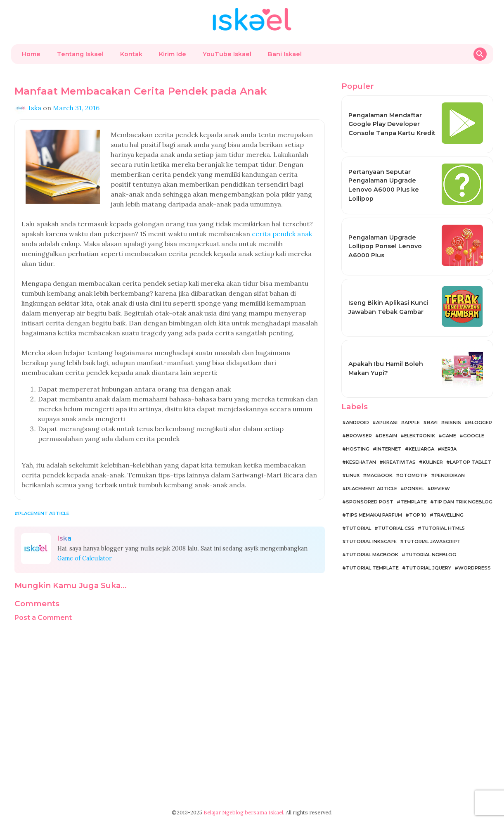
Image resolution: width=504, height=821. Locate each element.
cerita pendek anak (282, 234)
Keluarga (421, 449)
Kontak (131, 54)
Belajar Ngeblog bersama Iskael (243, 813)
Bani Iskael (285, 54)
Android (357, 422)
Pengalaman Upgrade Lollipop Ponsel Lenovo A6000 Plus (385, 246)
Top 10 (418, 515)
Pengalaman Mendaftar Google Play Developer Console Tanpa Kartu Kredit (392, 124)
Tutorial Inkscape (371, 541)
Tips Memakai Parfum (374, 515)
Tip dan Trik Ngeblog (463, 502)
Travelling (448, 515)
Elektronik (420, 436)
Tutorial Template (372, 568)
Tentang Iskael (80, 54)
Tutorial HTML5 (443, 528)
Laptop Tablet (471, 462)
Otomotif (414, 475)
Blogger (480, 422)
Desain (388, 436)
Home (31, 54)
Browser (359, 436)
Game (449, 436)
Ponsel (414, 489)
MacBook (380, 475)
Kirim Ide (173, 54)
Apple (412, 422)
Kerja (449, 449)
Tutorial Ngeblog (431, 555)
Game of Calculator (85, 558)
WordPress (474, 568)
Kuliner (433, 462)
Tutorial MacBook (372, 555)
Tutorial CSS (396, 528)
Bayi (432, 422)
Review (440, 489)
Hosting (358, 449)
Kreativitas (399, 462)
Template (414, 502)
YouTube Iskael (227, 54)
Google (474, 436)
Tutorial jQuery (428, 568)
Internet (389, 449)
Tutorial (358, 528)
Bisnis (453, 422)
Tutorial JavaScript (432, 541)
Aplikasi (387, 422)
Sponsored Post (370, 502)
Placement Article (44, 513)
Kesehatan (361, 462)
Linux (353, 475)
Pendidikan (450, 475)
